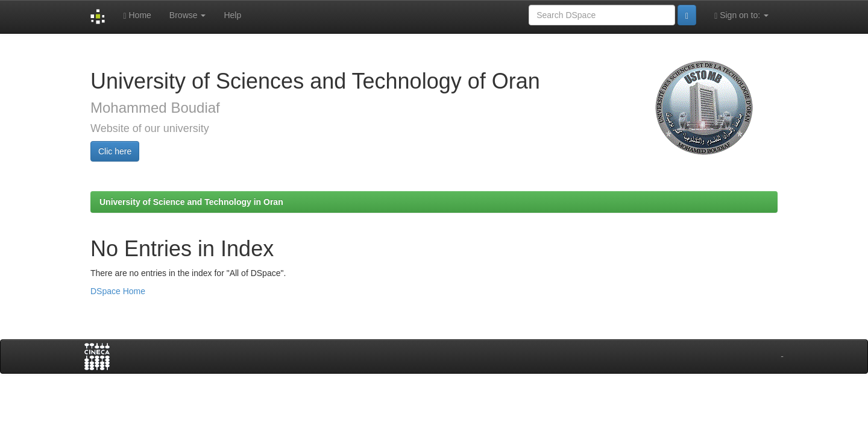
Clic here (115, 151)
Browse (188, 15)
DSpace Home (118, 291)
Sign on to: (741, 15)
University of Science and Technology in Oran (191, 202)
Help (232, 15)
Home (137, 15)
